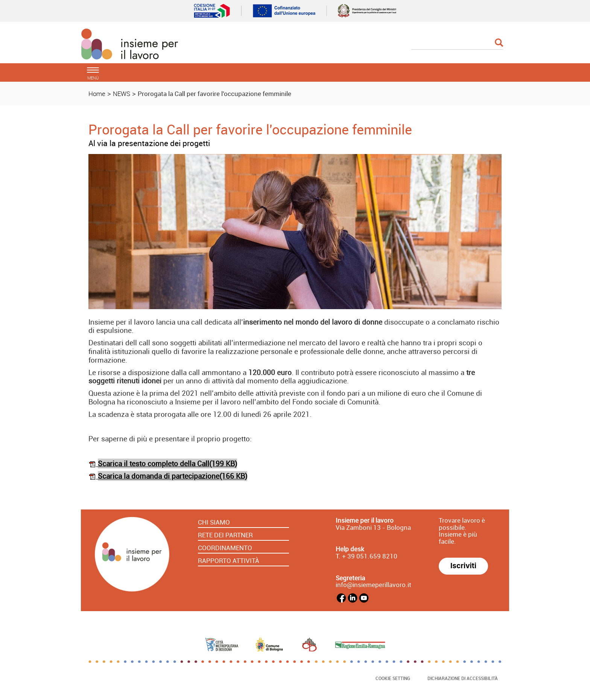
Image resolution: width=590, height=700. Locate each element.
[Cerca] (457, 43)
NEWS (122, 94)
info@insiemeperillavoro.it (373, 585)
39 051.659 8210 (372, 556)
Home (97, 94)
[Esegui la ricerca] (499, 43)
